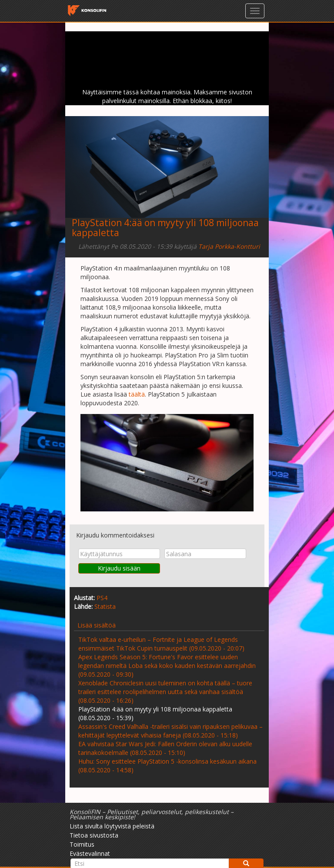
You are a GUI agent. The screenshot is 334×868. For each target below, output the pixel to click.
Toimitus (82, 844)
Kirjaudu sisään (119, 568)
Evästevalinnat (90, 853)
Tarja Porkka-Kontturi (229, 246)
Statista (105, 606)
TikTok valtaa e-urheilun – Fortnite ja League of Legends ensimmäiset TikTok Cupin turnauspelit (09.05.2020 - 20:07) (161, 644)
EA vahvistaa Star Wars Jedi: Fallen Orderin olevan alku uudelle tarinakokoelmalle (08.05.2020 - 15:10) (165, 748)
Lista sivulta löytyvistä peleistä (112, 826)
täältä (137, 394)
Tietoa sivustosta (94, 835)
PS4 (102, 598)
